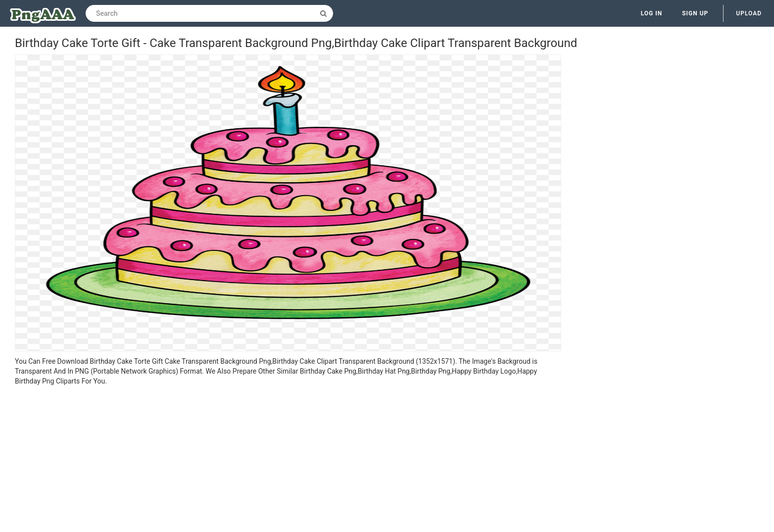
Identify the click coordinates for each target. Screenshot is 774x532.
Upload (749, 13)
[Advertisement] (288, 460)
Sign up (695, 13)
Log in (652, 13)
